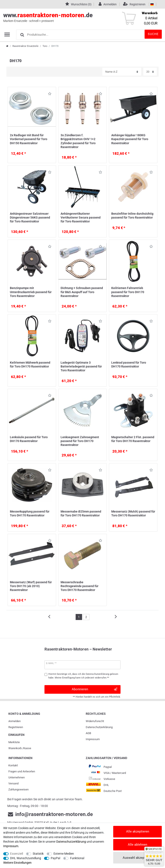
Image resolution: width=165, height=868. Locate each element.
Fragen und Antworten (22, 771)
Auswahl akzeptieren (137, 858)
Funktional (77, 858)
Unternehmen (17, 777)
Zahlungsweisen (18, 789)
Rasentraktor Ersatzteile (25, 46)
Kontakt (13, 765)
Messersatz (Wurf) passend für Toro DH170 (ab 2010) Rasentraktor (31, 586)
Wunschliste (50, 94)
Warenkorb (15, 748)
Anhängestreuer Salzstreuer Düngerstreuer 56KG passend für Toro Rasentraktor (30, 217)
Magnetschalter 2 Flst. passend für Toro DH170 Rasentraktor (133, 439)
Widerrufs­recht (95, 721)
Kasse (27, 748)
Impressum (93, 739)
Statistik (38, 854)
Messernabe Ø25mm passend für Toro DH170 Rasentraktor (81, 513)
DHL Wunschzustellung (26, 858)
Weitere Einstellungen (17, 863)
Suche (153, 34)
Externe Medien (64, 854)
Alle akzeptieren (138, 831)
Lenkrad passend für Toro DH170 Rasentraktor (129, 364)
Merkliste (14, 742)
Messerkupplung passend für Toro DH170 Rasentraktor (30, 513)
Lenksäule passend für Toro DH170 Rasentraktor (29, 439)
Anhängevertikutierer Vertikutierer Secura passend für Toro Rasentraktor (81, 217)
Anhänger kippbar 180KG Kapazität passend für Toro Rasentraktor (130, 139)
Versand (13, 783)
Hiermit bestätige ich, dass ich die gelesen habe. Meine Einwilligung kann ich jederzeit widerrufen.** (83, 676)
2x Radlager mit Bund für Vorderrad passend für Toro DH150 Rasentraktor (29, 139)
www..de (78, 17)
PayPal (55, 858)
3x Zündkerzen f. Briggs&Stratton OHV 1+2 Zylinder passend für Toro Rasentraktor (78, 141)
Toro (45, 46)
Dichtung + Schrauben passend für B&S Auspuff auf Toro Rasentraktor (82, 292)
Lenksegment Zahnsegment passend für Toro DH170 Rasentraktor (80, 441)
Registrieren (16, 727)
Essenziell (17, 854)
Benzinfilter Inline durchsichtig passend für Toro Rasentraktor (132, 216)
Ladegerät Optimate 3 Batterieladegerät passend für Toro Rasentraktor (81, 366)
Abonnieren (94, 689)
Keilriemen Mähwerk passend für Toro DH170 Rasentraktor (30, 364)
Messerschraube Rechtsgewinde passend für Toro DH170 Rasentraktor (79, 586)
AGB (88, 733)
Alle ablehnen (137, 845)
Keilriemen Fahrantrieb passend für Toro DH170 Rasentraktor (128, 292)
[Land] (152, 4)
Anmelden (15, 721)
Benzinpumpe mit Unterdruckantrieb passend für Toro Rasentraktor (31, 292)
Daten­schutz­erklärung (99, 727)
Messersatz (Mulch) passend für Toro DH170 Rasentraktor (133, 513)
